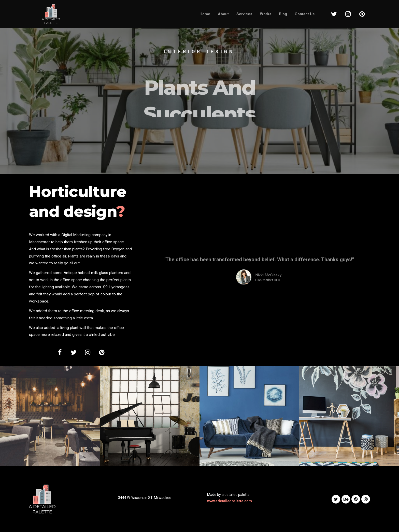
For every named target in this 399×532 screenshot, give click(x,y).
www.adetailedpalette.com (230, 501)
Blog (283, 14)
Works (266, 14)
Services (244, 14)
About (223, 14)
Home (205, 14)
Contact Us (305, 14)
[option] (199, 87)
